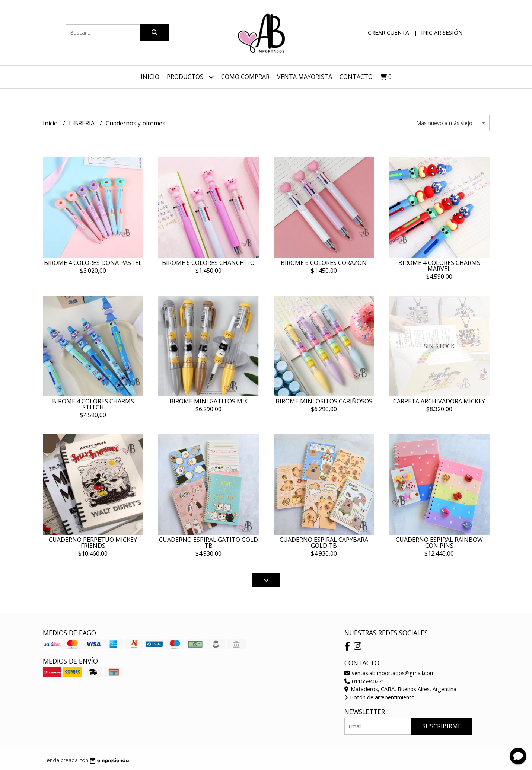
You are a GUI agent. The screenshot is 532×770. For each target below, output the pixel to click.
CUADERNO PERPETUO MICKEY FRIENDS (93, 543)
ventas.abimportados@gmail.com (390, 673)
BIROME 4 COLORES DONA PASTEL (93, 263)
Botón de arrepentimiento (380, 697)
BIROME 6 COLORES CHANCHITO (208, 263)
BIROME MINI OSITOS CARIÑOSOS (324, 401)
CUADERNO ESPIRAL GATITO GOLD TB (208, 543)
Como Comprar (245, 77)
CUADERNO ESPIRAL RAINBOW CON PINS (439, 543)
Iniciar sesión (442, 32)
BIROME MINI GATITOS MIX (208, 401)
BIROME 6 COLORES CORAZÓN (324, 263)
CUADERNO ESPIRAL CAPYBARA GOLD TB (324, 543)
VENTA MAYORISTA (305, 77)
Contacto (356, 77)
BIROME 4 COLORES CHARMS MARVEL (439, 266)
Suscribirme (442, 726)
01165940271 (364, 681)
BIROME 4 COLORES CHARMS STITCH (93, 404)
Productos (190, 77)
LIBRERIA (82, 123)
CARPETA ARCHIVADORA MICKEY (439, 401)
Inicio (150, 77)
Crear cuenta (388, 32)
